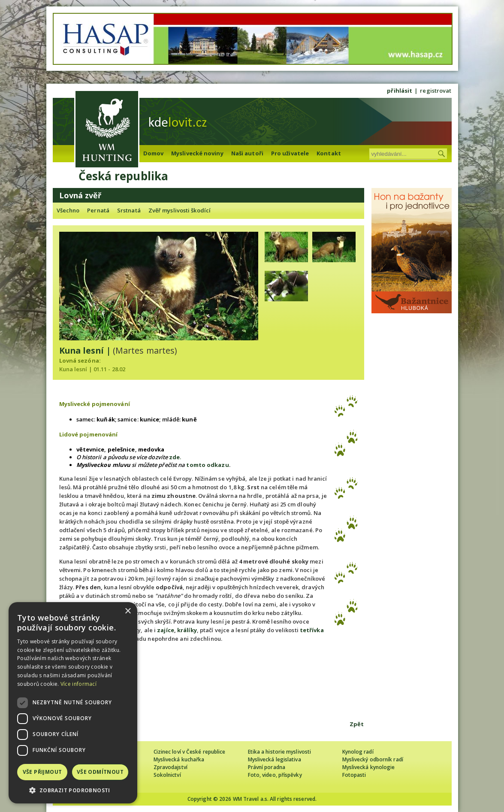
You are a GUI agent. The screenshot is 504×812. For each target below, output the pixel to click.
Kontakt (329, 153)
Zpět (357, 724)
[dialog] (73, 703)
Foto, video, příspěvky (275, 775)
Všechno (68, 210)
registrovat (436, 91)
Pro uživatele (290, 153)
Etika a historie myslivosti (280, 752)
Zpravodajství (171, 767)
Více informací (78, 684)
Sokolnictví (167, 775)
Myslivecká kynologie (369, 767)
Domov (154, 153)
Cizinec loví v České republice (190, 752)
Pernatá (98, 210)
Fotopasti (354, 775)
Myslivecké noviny (197, 153)
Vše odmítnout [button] (100, 772)
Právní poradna (267, 767)
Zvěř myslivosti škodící (180, 210)
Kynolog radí (358, 752)
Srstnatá (129, 210)
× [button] (128, 611)
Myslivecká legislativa (275, 759)
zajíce (166, 630)
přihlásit (400, 91)
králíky (187, 630)
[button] (73, 790)
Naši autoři (247, 153)
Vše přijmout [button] (42, 772)
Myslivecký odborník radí (373, 759)
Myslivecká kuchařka (179, 759)
